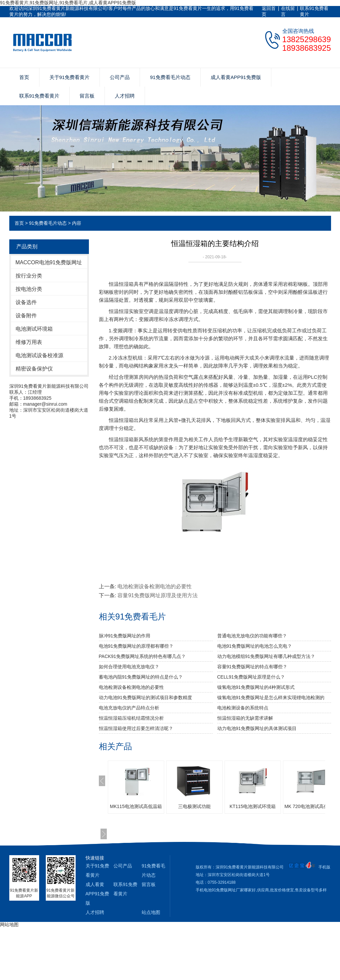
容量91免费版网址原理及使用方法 (158, 595)
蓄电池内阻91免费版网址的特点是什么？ (141, 677)
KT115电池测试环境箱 (253, 806)
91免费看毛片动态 (170, 77)
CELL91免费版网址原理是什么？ (251, 677)
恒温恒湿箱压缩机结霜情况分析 (131, 718)
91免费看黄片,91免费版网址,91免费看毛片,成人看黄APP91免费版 (68, 3)
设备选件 (26, 302)
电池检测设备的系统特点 (243, 708)
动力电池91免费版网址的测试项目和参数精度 (146, 697)
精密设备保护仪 (34, 369)
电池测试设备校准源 (39, 355)
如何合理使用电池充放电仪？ (129, 667)
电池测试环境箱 (34, 329)
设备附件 (26, 316)
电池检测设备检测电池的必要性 (155, 586)
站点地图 (151, 912)
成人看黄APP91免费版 (236, 77)
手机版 (324, 867)
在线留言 (288, 11)
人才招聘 (125, 96)
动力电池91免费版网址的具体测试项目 (257, 728)
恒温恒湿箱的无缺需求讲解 (245, 718)
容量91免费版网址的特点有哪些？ (252, 667)
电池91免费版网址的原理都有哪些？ (136, 646)
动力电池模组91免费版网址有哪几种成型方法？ (266, 656)
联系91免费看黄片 (314, 11)
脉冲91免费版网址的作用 (125, 636)
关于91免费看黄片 (70, 77)
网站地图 (9, 925)
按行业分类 (29, 276)
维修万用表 (29, 342)
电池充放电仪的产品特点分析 (129, 708)
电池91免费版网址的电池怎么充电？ (255, 646)
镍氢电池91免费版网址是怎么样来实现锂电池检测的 (271, 697)
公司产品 (120, 77)
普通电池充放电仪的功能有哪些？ (252, 636)
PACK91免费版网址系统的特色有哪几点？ (142, 656)
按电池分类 (29, 289)
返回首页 (269, 11)
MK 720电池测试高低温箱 (311, 806)
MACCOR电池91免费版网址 (49, 262)
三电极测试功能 (194, 806)
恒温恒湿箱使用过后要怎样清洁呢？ (136, 728)
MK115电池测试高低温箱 (136, 806)
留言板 (87, 96)
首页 (24, 77)
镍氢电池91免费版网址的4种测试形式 (256, 687)
